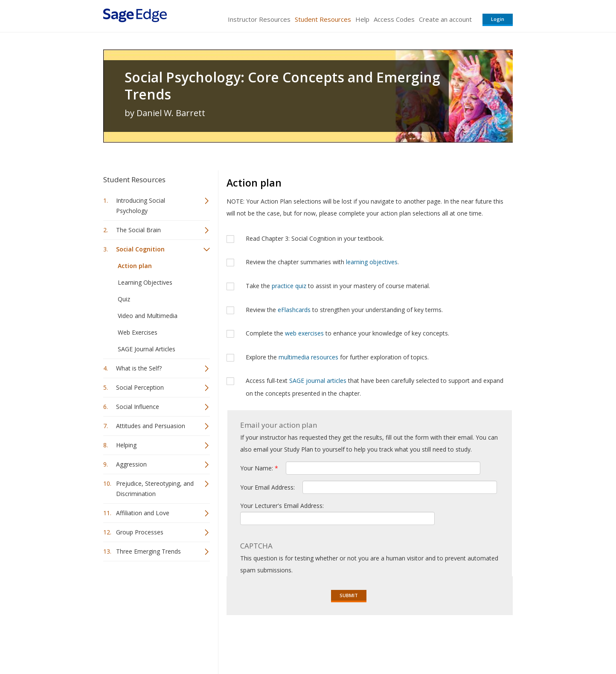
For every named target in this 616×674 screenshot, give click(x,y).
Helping (126, 445)
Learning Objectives (145, 282)
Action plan (135, 266)
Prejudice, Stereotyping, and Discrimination (155, 489)
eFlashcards (294, 310)
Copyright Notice (409, 642)
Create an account (445, 19)
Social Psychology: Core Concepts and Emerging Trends (282, 86)
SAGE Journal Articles (147, 349)
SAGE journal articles (318, 381)
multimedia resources (308, 357)
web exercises (304, 333)
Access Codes (394, 19)
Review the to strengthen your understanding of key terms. (344, 310)
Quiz (124, 299)
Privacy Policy (456, 642)
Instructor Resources (259, 19)
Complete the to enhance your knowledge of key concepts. (347, 333)
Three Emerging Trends (148, 551)
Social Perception (140, 387)
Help (362, 19)
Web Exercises (138, 332)
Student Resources (323, 19)
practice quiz (289, 286)
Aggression (131, 464)
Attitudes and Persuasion (151, 426)
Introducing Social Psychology (141, 206)
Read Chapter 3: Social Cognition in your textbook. (315, 238)
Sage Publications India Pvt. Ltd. (227, 642)
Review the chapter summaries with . (322, 262)
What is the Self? (139, 368)
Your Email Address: (268, 487)
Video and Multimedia (148, 316)
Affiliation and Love (143, 513)
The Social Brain (138, 230)
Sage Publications (152, 642)
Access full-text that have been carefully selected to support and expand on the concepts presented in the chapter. (375, 387)
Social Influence (138, 407)
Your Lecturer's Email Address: (282, 506)
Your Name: (259, 468)
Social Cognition (140, 249)
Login (498, 19)
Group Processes (140, 532)
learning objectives (372, 262)
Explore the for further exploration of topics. (337, 357)
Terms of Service (357, 642)
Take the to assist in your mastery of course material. (338, 286)
